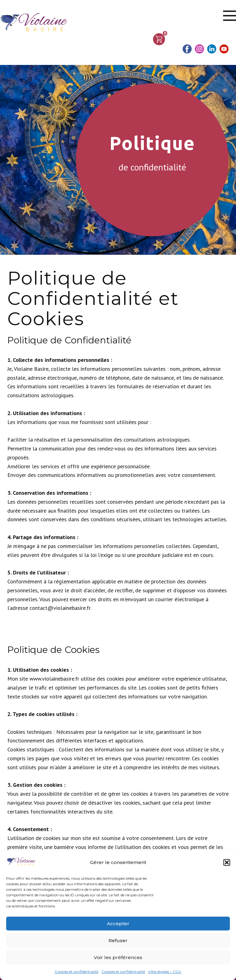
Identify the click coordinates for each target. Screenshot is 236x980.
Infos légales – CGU (165, 972)
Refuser (118, 940)
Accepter (118, 924)
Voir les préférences (118, 957)
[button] (227, 862)
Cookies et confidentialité (77, 972)
